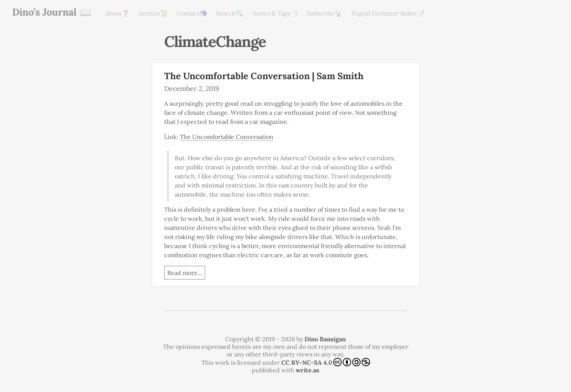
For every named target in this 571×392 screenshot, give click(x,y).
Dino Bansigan (325, 339)
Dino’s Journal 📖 (52, 12)
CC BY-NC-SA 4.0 (326, 362)
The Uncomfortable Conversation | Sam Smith (264, 76)
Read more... (185, 273)
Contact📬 (192, 13)
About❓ (117, 13)
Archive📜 (153, 13)
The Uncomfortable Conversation (227, 137)
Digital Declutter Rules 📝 (388, 13)
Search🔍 (230, 13)
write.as (307, 370)
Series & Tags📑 (275, 13)
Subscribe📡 (325, 13)
